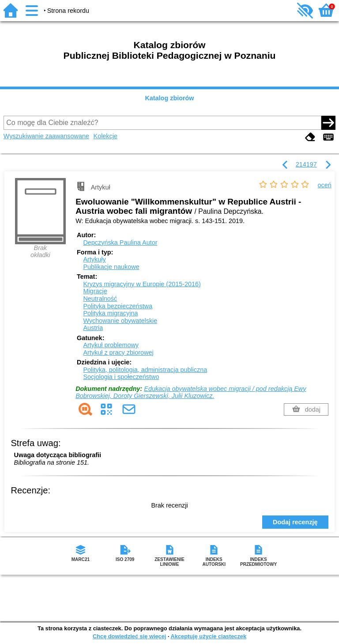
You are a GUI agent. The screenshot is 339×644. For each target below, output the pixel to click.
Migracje (95, 291)
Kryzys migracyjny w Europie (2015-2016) (142, 284)
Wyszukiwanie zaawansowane (46, 136)
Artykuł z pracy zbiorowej (118, 352)
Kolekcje (105, 136)
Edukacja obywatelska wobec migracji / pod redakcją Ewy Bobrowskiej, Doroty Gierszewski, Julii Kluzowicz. (191, 392)
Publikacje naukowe (111, 267)
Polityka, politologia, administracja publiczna (145, 370)
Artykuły (94, 259)
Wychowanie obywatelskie (120, 321)
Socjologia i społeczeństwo (121, 377)
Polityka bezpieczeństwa (118, 306)
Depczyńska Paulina (120, 242)
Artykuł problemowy (111, 345)
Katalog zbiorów (169, 98)
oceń (325, 185)
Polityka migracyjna (110, 313)
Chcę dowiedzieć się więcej (129, 636)
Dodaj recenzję (295, 522)
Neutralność (100, 299)
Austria (93, 328)
